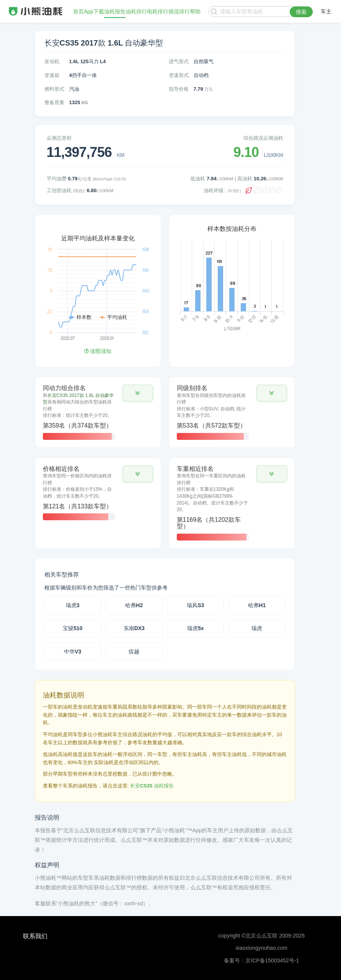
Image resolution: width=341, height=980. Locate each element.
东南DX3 (134, 628)
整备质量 (54, 102)
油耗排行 (136, 11)
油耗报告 (115, 11)
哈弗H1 (257, 605)
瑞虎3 (73, 605)
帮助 (195, 11)
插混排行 (179, 11)
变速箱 (52, 75)
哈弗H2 (134, 605)
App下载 (94, 11)
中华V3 (73, 652)
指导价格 (179, 89)
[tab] (98, 412)
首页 (78, 11)
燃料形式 (54, 89)
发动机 (52, 61)
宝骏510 (73, 628)
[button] (138, 393)
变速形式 (179, 75)
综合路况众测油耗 (263, 138)
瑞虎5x (196, 628)
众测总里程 (59, 138)
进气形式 (179, 61)
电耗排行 (158, 11)
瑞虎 (257, 628)
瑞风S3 (195, 605)
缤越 (134, 652)
